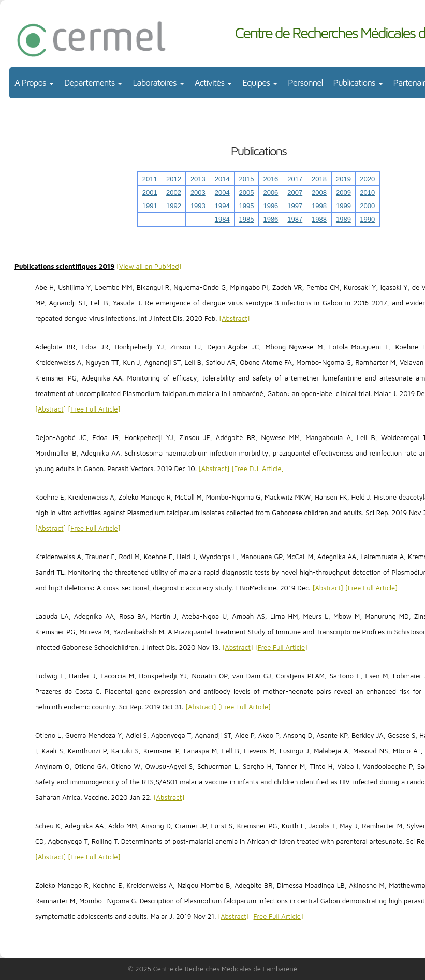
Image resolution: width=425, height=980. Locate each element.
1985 (247, 219)
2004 (222, 192)
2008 (319, 192)
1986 (270, 219)
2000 (367, 206)
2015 (247, 179)
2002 (174, 192)
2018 (319, 179)
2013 (198, 179)
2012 (174, 179)
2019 (343, 179)
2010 (367, 192)
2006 (270, 192)
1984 (222, 219)
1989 (343, 219)
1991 (150, 206)
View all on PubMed (149, 266)
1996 (270, 206)
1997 (295, 206)
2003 (198, 192)
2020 (367, 179)
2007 (295, 192)
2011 (150, 179)
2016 (270, 179)
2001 (150, 192)
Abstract (235, 318)
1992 (174, 206)
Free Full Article (94, 409)
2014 (222, 179)
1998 (319, 206)
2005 (247, 192)
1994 (222, 206)
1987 (295, 219)
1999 (343, 206)
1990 (367, 219)
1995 (247, 206)
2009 (343, 192)
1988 (319, 219)
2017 (295, 179)
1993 (198, 206)
